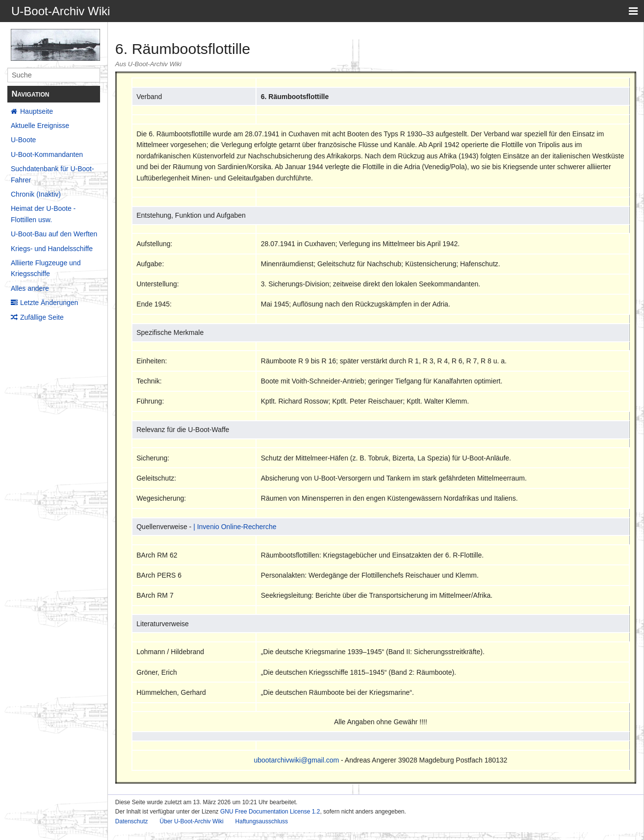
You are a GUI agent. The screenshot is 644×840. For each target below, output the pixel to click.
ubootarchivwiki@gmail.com (296, 760)
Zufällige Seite (42, 317)
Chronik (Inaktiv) (36, 194)
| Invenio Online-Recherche (235, 527)
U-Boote (23, 140)
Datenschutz (132, 821)
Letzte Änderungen (49, 303)
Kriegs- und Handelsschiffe (52, 249)
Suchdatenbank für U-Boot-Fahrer (52, 174)
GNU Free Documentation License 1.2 (270, 812)
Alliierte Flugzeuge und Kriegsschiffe (46, 268)
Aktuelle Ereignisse (40, 126)
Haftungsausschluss (262, 821)
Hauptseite (37, 111)
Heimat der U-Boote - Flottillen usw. (43, 214)
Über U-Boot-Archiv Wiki (192, 821)
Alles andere (30, 288)
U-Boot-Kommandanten (47, 154)
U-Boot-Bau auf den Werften (54, 234)
